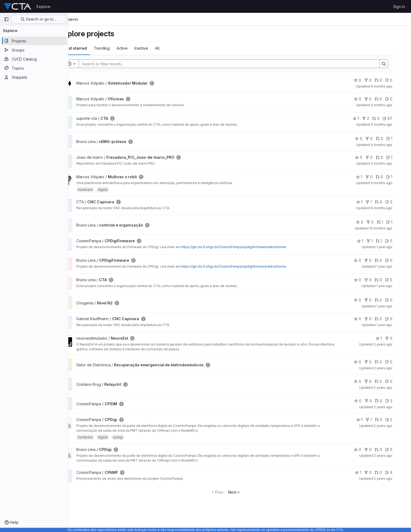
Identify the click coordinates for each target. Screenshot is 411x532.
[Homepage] (18, 6)
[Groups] (34, 50)
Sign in (399, 7)
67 (400, 118)
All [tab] (173, 48)
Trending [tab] (117, 48)
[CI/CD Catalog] (34, 59)
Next (248, 492)
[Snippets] (34, 77)
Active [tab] (138, 48)
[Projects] (34, 41)
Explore (44, 7)
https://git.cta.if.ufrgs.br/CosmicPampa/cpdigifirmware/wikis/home (249, 247)
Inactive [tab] (157, 48)
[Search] (240, 64)
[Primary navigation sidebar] (6, 19)
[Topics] (34, 68)
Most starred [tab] (90, 48)
